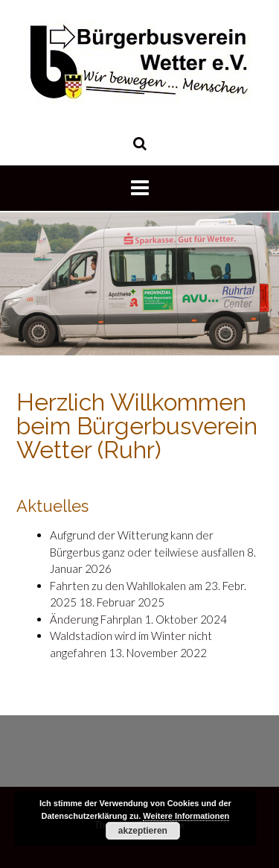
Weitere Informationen (186, 816)
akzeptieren (143, 831)
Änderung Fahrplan (96, 619)
